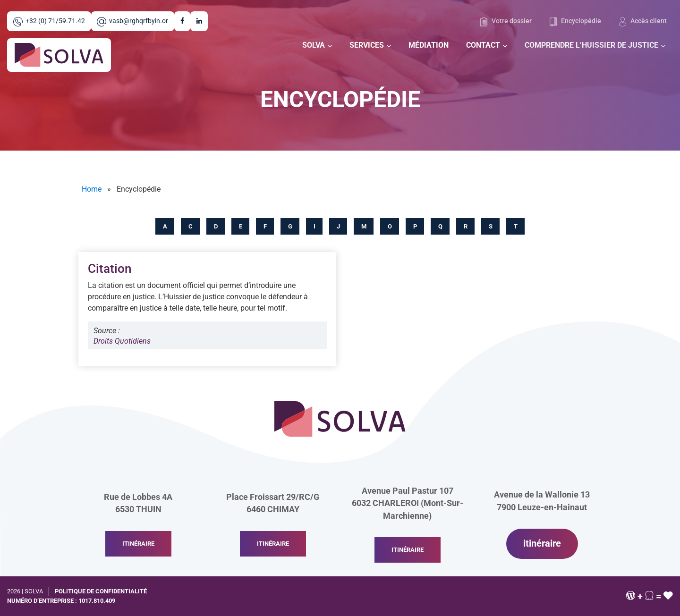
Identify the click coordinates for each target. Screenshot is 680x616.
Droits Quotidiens (122, 341)
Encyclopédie (575, 22)
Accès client (643, 22)
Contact (483, 45)
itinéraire (138, 544)
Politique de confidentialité (101, 591)
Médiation (429, 45)
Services (367, 45)
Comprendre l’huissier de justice (591, 45)
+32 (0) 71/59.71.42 (49, 22)
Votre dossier (506, 22)
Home (92, 189)
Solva (314, 45)
